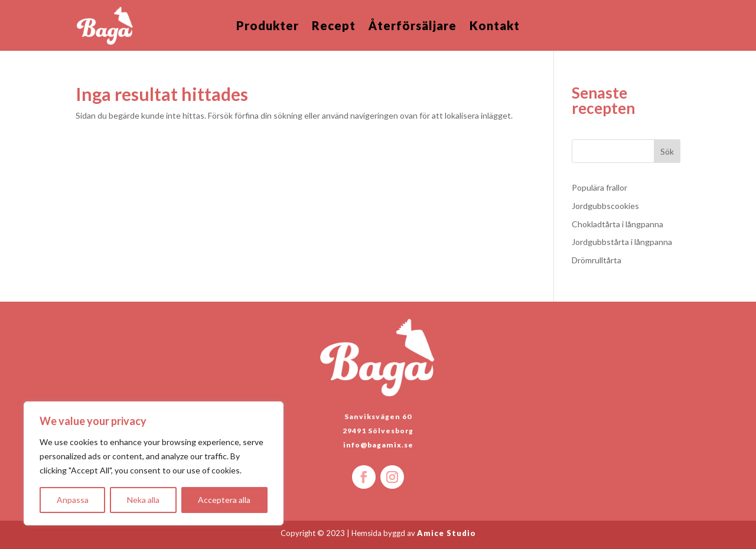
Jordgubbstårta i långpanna (622, 242)
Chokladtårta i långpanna (617, 224)
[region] (154, 463)
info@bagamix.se (378, 445)
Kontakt (495, 27)
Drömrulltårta (597, 260)
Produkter (268, 27)
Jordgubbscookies (605, 206)
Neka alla (143, 500)
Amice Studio (447, 533)
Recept (334, 27)
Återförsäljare (413, 27)
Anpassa (73, 500)
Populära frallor (599, 187)
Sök (667, 151)
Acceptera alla (224, 500)
